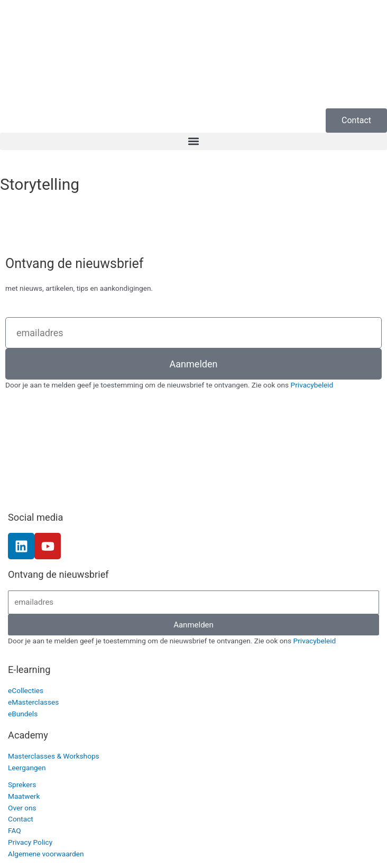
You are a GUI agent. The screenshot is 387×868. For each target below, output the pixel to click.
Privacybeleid (312, 385)
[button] (193, 141)
